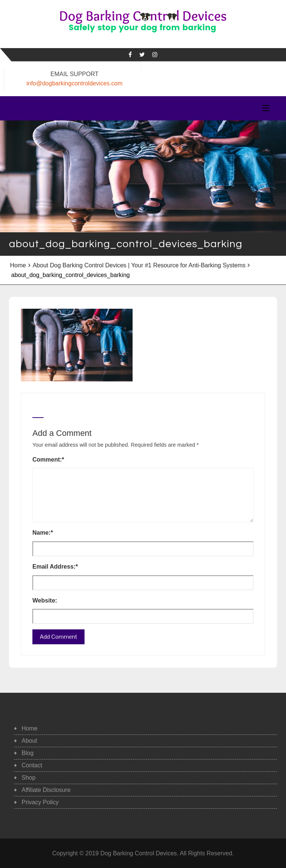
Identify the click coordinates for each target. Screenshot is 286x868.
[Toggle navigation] (266, 108)
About (29, 741)
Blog (28, 753)
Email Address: (55, 567)
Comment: (48, 460)
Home (18, 265)
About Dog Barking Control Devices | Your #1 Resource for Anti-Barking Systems (139, 265)
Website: (45, 600)
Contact (32, 765)
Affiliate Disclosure (46, 790)
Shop (28, 778)
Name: (43, 533)
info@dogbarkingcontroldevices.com (74, 83)
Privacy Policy (40, 802)
